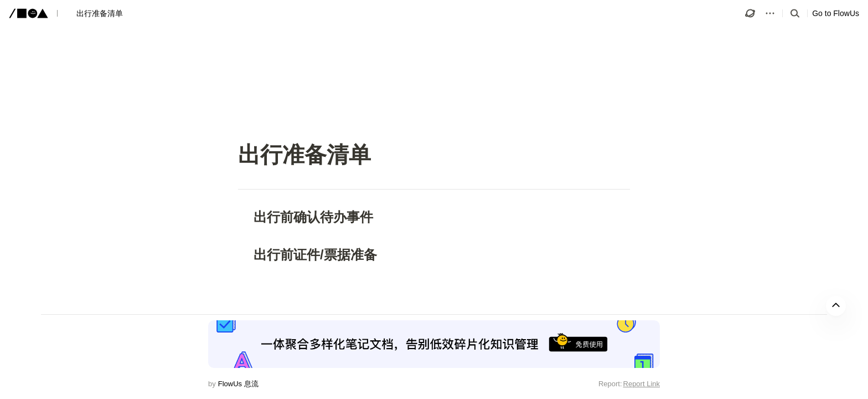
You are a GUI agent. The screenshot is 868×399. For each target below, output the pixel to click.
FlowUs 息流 (238, 384)
